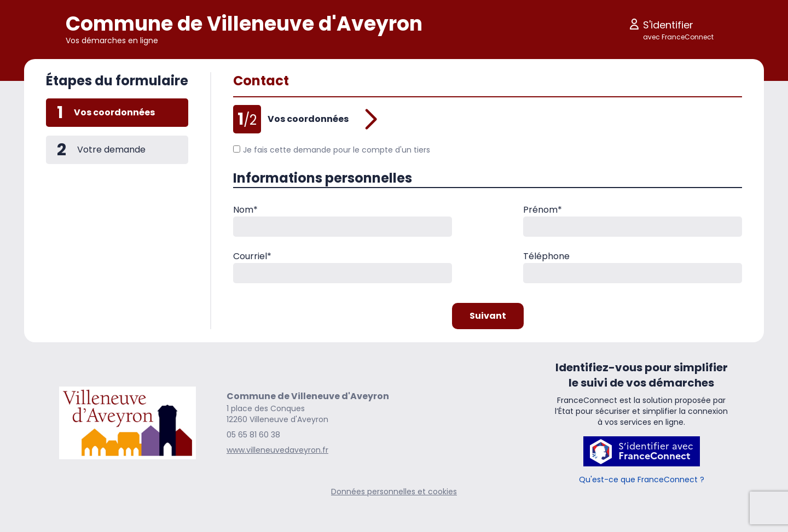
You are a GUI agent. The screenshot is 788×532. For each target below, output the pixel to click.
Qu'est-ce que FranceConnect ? (642, 480)
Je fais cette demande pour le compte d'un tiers (332, 150)
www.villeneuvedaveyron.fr (277, 450)
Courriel (252, 256)
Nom (245, 210)
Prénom (543, 210)
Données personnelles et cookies (394, 492)
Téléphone (546, 256)
